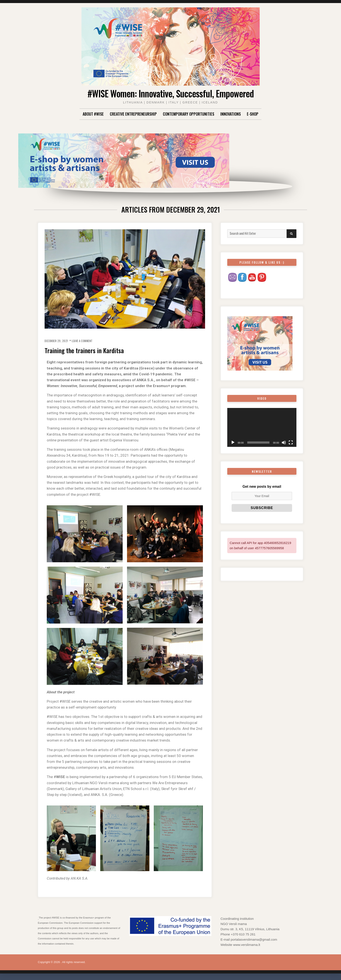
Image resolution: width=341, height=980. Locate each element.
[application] (262, 427)
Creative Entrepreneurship (133, 114)
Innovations (231, 114)
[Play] (233, 442)
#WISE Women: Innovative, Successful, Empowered (170, 92)
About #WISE (93, 114)
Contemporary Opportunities (189, 114)
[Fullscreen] (291, 442)
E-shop (253, 114)
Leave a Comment (89, 341)
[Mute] (284, 442)
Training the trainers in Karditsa (94, 350)
